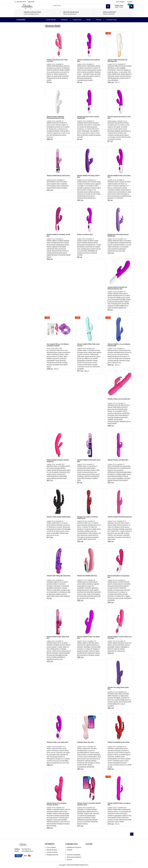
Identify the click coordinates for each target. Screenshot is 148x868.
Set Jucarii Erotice (25, 131)
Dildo (19, 112)
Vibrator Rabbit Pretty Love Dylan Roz (88, 637)
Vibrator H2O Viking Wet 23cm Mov (59, 576)
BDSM (19, 115)
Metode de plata (52, 850)
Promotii (21, 137)
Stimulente (64, 20)
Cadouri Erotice (24, 128)
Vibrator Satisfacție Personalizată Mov (88, 61)
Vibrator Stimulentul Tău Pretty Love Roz (57, 61)
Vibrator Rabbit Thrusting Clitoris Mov (88, 176)
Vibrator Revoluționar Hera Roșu (119, 742)
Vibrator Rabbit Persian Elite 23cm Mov (89, 461)
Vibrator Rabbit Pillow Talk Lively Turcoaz (88, 345)
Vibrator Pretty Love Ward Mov (118, 460)
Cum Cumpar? (51, 847)
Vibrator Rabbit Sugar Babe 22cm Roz (58, 637)
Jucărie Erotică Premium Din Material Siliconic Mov (117, 288)
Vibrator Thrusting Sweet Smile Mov (118, 688)
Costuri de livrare (52, 852)
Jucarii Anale (23, 118)
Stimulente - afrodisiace (27, 97)
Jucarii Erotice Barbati (27, 100)
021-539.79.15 (20, 2)
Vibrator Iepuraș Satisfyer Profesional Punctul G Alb (55, 117)
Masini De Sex (22, 134)
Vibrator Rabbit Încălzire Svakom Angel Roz (58, 461)
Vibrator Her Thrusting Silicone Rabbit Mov (118, 235)
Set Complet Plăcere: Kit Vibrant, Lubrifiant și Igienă (58, 345)
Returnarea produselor (74, 857)
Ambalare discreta (52, 855)
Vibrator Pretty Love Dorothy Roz (119, 399)
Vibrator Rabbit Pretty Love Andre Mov (119, 176)
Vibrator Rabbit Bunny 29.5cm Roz (58, 176)
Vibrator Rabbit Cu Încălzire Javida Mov (58, 235)
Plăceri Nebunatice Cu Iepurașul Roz (118, 576)
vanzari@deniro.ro (28, 851)
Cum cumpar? (120, 2)
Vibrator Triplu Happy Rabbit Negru (59, 517)
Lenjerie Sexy (23, 109)
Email (31, 2)
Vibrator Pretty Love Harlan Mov (58, 742)
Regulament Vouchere (74, 847)
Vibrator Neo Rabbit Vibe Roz (87, 576)
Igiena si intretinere (25, 106)
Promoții (98, 20)
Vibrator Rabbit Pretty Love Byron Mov (119, 804)
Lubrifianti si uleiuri (26, 103)
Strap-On (21, 125)
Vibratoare (22, 24)
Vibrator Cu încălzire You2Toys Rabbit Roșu (87, 518)
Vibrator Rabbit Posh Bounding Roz (120, 517)
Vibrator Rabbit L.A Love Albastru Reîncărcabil (119, 345)
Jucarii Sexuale (51, 20)
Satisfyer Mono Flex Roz (85, 742)
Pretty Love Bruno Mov (85, 234)
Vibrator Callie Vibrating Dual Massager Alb (117, 61)
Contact (130, 2)
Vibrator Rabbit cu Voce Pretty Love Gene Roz (120, 637)
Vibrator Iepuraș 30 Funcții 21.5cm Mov (119, 117)
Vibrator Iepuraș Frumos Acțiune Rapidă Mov (88, 117)
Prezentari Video (24, 140)
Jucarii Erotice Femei (26, 122)
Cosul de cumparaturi (74, 855)
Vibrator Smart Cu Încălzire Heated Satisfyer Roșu (89, 804)
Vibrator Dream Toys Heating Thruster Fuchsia (56, 804)
